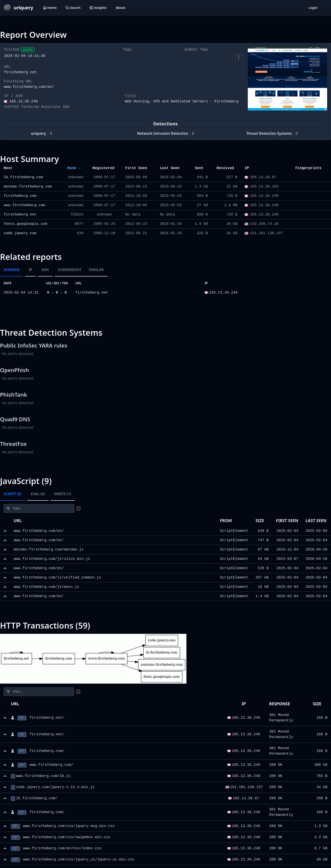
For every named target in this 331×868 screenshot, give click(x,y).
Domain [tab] (12, 270)
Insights (98, 8)
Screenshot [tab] (70, 270)
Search (73, 8)
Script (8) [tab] (13, 494)
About (120, 8)
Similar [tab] (96, 270)
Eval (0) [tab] (38, 494)
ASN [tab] (45, 270)
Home (50, 8)
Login (313, 8)
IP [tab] (30, 270)
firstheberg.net (92, 293)
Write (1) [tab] (63, 494)
